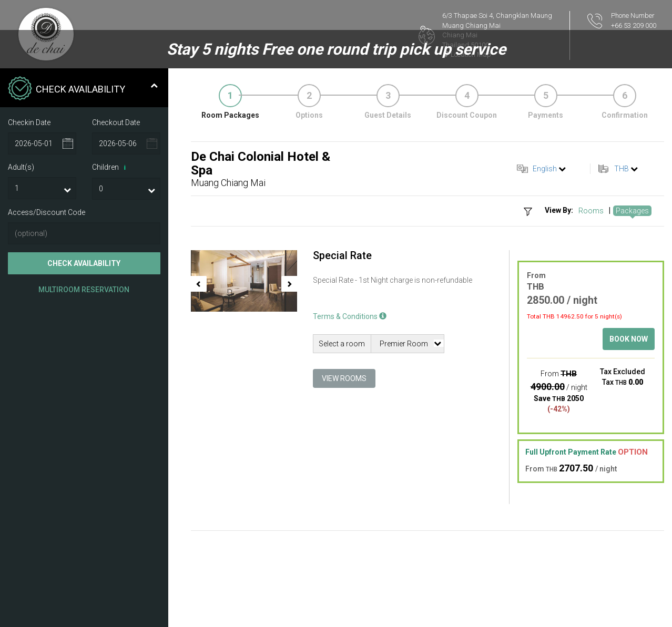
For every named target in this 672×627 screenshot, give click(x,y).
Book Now (629, 339)
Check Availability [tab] (83, 89)
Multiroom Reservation (84, 290)
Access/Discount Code (47, 212)
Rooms (591, 211)
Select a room (342, 344)
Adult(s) (21, 167)
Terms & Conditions (350, 316)
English (545, 169)
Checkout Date (116, 122)
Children (111, 168)
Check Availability (84, 263)
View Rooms (344, 378)
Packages (632, 211)
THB (622, 169)
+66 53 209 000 (634, 25)
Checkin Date (29, 122)
